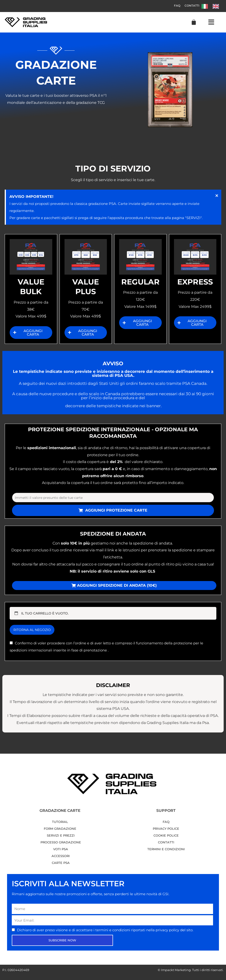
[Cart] (194, 22)
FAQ (173, 6)
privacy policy (168, 931)
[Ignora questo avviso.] (216, 196)
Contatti (191, 6)
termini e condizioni (113, 931)
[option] (217, 6)
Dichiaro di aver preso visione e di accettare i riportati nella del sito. (105, 931)
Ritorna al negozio (35, 631)
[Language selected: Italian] (213, 6)
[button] (211, 22)
